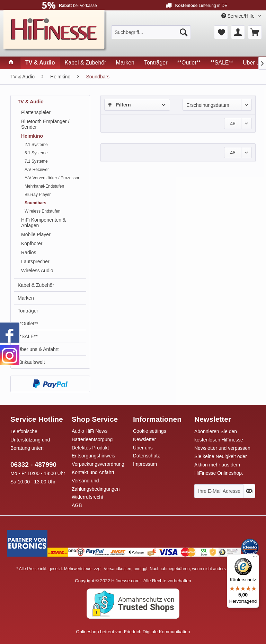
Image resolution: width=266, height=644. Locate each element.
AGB (77, 505)
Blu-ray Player (38, 195)
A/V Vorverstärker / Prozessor (52, 178)
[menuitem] (151, 32)
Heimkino (32, 136)
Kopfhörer (32, 243)
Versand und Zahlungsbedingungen (96, 485)
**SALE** (28, 336)
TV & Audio (31, 102)
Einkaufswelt (31, 362)
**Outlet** (28, 324)
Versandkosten (118, 569)
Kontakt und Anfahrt (93, 472)
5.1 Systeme (36, 153)
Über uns (143, 448)
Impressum (145, 464)
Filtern (119, 105)
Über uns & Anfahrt (38, 349)
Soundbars (36, 203)
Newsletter (144, 439)
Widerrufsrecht (87, 497)
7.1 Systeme (36, 161)
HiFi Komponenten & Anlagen (43, 223)
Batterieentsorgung (92, 439)
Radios (29, 252)
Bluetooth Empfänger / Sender (45, 124)
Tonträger (28, 311)
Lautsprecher (35, 261)
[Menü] (255, 558)
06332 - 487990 (33, 465)
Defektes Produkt (90, 448)
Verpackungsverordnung (98, 464)
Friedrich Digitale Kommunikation (157, 632)
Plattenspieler (36, 112)
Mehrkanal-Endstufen (44, 186)
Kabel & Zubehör (36, 285)
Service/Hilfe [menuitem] (239, 16)
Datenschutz (147, 456)
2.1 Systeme (36, 145)
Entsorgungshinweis (93, 456)
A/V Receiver (37, 170)
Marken (26, 298)
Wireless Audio (37, 271)
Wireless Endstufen (42, 211)
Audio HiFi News (90, 431)
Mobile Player (36, 234)
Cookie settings (150, 431)
